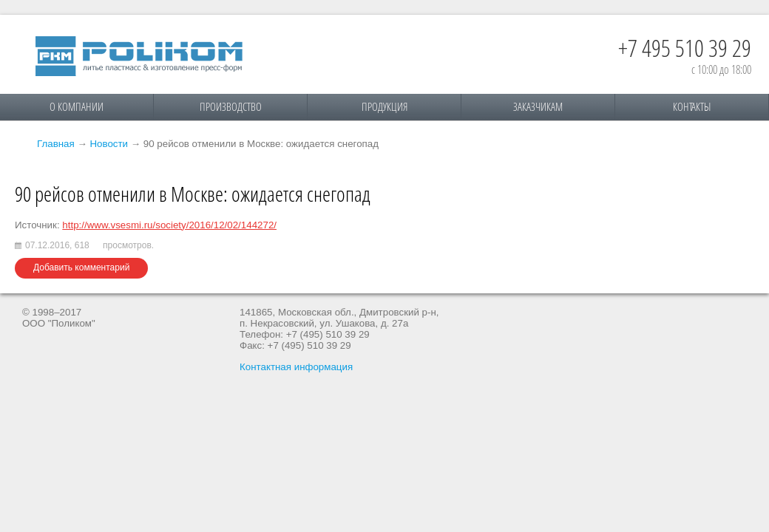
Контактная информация (296, 367)
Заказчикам (538, 106)
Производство (231, 106)
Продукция (384, 106)
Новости (109, 144)
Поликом (139, 56)
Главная (56, 144)
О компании (77, 106)
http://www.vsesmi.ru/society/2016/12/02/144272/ (169, 225)
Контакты (692, 106)
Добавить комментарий (81, 267)
